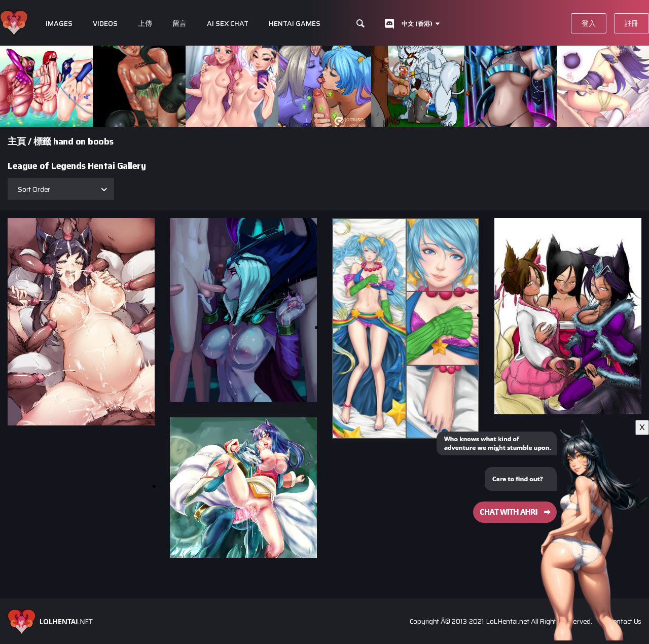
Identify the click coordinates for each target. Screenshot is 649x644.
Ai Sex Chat (228, 24)
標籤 (42, 141)
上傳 (145, 24)
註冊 (632, 23)
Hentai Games (295, 24)
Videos (105, 24)
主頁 (16, 141)
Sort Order (34, 189)
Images (59, 24)
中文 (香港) (417, 24)
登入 (588, 23)
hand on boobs (83, 141)
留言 (179, 24)
